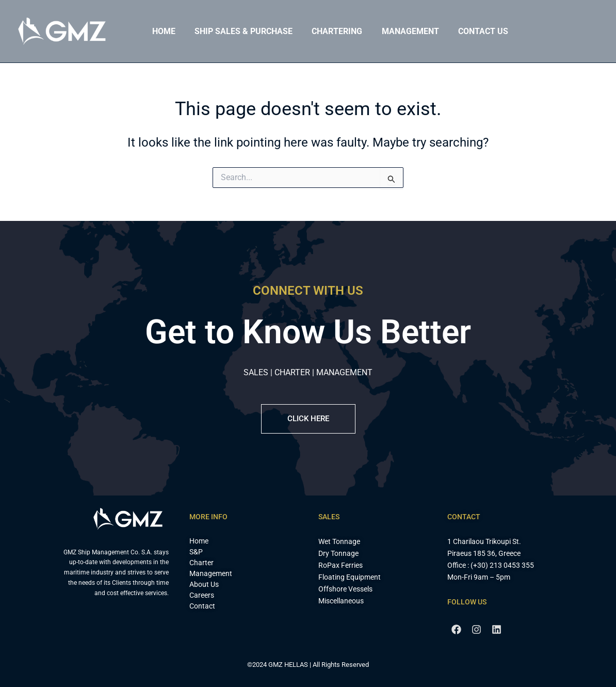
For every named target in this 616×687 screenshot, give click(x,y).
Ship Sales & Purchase (239, 31)
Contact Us (471, 31)
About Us (204, 584)
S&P (196, 552)
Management (401, 31)
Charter (201, 563)
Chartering (330, 31)
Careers (202, 595)
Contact (202, 606)
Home (162, 31)
